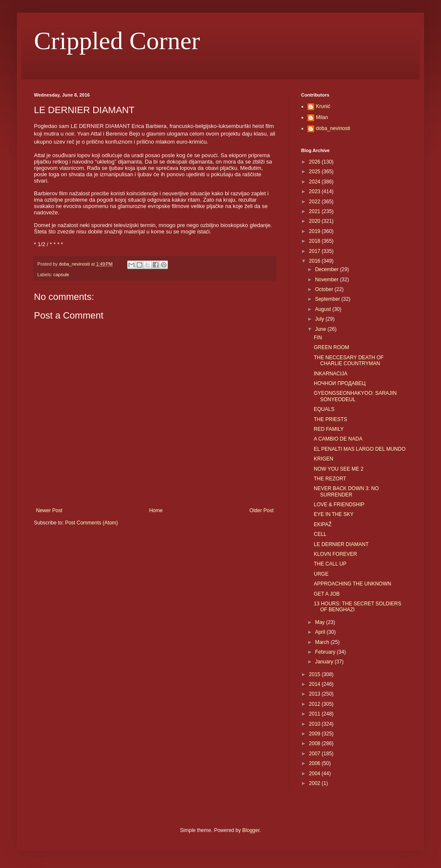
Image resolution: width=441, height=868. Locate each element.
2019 (315, 231)
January (325, 662)
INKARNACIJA (331, 374)
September (328, 299)
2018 (315, 241)
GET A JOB (327, 594)
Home (156, 510)
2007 (315, 754)
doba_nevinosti (333, 128)
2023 (315, 191)
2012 (315, 704)
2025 (315, 172)
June (321, 329)
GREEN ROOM (331, 347)
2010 (315, 724)
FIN (318, 338)
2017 (315, 251)
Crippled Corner (117, 41)
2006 (315, 763)
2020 (315, 221)
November (328, 280)
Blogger (251, 830)
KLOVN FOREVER (335, 554)
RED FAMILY (329, 429)
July (320, 319)
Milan (322, 117)
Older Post (261, 510)
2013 (315, 694)
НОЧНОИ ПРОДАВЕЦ (340, 383)
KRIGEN (324, 459)
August (324, 309)
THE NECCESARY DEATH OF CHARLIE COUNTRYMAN (349, 361)
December (328, 269)
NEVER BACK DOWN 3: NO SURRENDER (346, 491)
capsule (61, 275)
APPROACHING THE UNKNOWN (352, 584)
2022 (315, 202)
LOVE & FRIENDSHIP (339, 505)
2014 (315, 684)
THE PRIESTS (331, 419)
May (321, 622)
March (323, 642)
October (325, 289)
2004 (315, 774)
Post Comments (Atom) (91, 523)
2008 (315, 743)
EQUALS (324, 409)
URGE (321, 574)
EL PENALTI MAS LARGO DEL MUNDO (360, 449)
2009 (315, 734)
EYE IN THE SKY (334, 514)
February (326, 652)
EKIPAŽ (323, 524)
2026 (315, 162)
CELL (320, 534)
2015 (315, 674)
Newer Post (49, 510)
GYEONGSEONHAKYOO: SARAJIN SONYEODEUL (355, 396)
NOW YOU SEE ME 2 (339, 469)
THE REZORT (330, 479)
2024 (315, 182)
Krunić (323, 106)
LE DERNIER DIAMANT (341, 544)
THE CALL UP (330, 564)
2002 (315, 783)
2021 (315, 211)
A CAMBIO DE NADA (338, 439)
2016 (315, 261)
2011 (315, 714)
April (321, 632)
